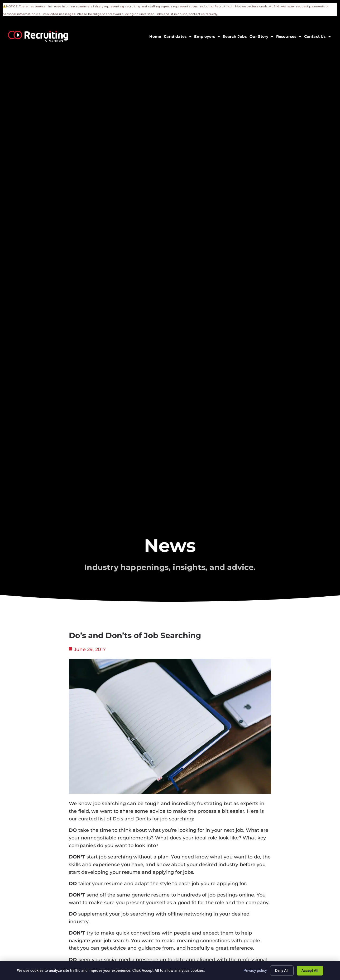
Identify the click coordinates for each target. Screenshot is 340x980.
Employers (208, 36)
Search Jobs (235, 37)
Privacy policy (255, 970)
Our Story (262, 36)
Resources (289, 36)
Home (156, 37)
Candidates (178, 36)
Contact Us (318, 36)
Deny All (282, 970)
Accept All (310, 970)
